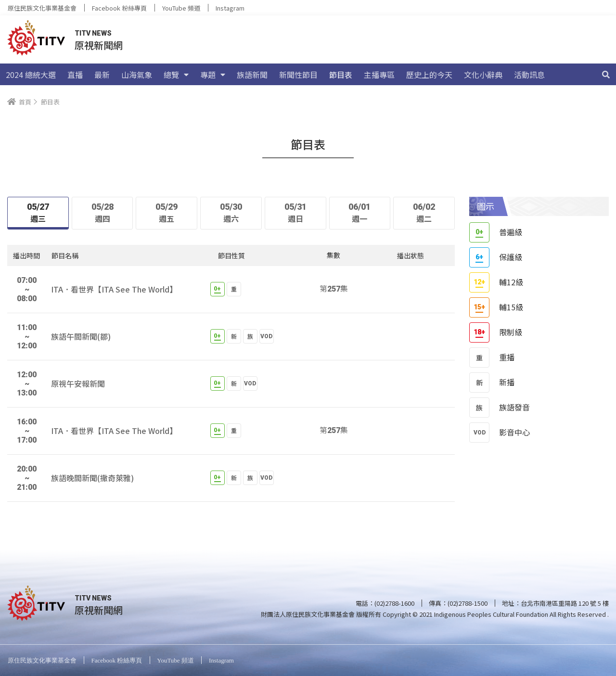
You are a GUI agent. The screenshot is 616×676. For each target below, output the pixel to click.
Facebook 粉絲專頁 (119, 8)
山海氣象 (137, 75)
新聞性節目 (298, 75)
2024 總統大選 (31, 75)
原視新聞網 (99, 45)
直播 (75, 75)
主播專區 (379, 75)
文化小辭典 (483, 75)
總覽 (176, 75)
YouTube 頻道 (181, 8)
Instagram (230, 8)
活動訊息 (529, 75)
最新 (102, 75)
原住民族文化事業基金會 (42, 8)
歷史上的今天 (429, 75)
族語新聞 (252, 75)
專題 (213, 75)
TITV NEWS (93, 33)
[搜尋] (606, 75)
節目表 (341, 75)
